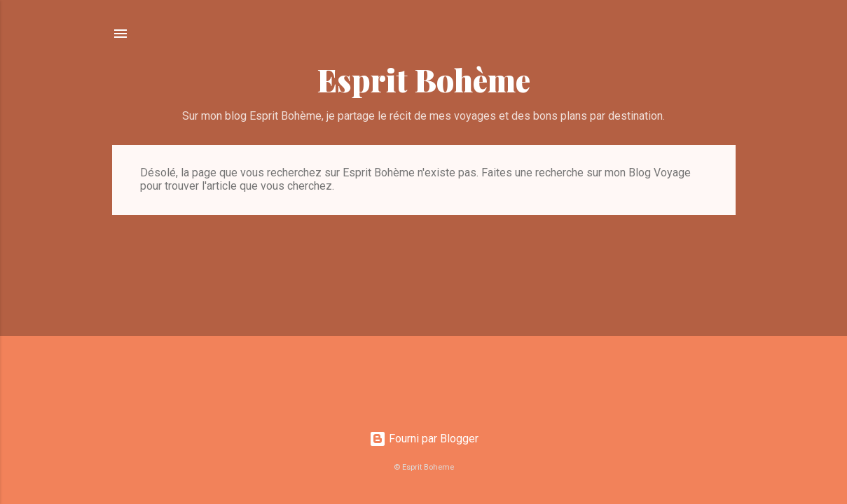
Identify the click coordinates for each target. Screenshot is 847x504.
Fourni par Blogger (424, 439)
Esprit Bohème (424, 79)
